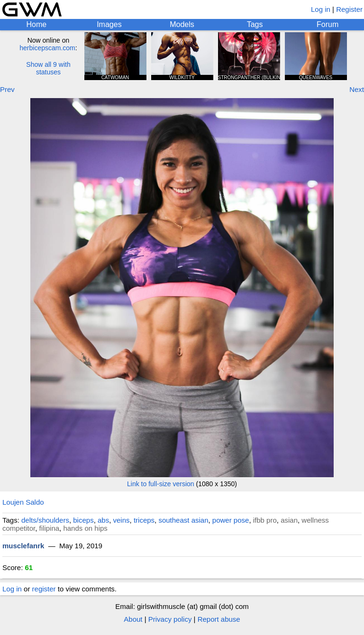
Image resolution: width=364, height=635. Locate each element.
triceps (144, 520)
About (133, 619)
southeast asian (183, 520)
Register (349, 9)
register (44, 589)
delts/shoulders (45, 520)
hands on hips (85, 528)
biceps (83, 520)
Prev (7, 89)
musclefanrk (23, 546)
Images (109, 24)
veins (122, 520)
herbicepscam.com (47, 48)
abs (103, 520)
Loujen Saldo (23, 502)
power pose (231, 520)
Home (36, 24)
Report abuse (219, 619)
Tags (255, 24)
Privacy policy (170, 619)
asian (289, 520)
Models (182, 24)
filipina (50, 528)
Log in (321, 9)
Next (357, 89)
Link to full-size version (161, 484)
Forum (328, 24)
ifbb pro (265, 520)
